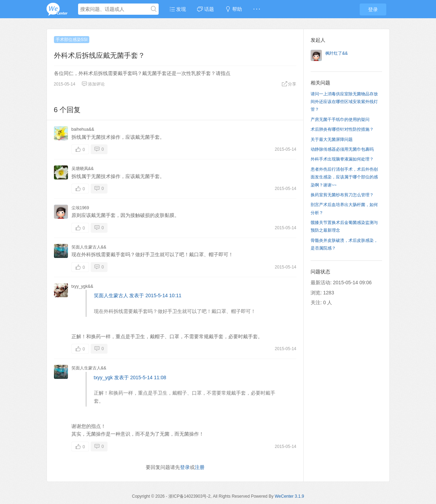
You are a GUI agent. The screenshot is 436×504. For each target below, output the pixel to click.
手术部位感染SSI (72, 40)
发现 (178, 9)
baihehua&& (83, 129)
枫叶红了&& (337, 53)
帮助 (234, 9)
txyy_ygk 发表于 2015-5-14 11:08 (130, 377)
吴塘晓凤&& (83, 169)
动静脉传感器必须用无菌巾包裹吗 (342, 149)
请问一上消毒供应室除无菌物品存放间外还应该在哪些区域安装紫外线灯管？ (344, 102)
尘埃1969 (80, 208)
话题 (206, 9)
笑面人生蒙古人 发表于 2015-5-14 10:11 (138, 295)
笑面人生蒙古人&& (89, 247)
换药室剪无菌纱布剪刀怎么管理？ (342, 195)
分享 (289, 84)
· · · (257, 9)
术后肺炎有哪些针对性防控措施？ (342, 129)
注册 (200, 467)
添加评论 (93, 84)
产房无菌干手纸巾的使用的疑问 (340, 120)
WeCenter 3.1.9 (289, 496)
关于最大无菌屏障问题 (332, 139)
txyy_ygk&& (82, 286)
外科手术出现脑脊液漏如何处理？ (342, 159)
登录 (373, 9)
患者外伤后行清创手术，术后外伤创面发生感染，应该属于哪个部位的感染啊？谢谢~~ (344, 177)
